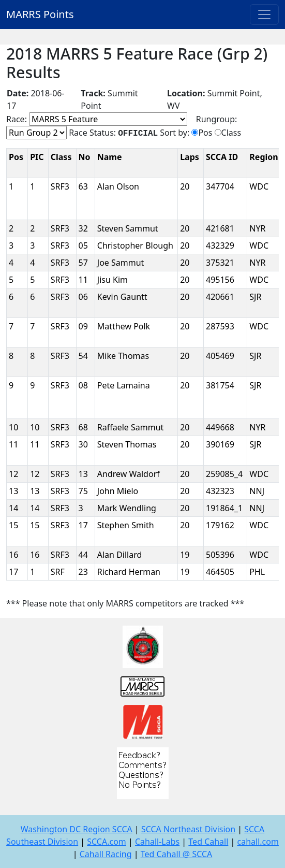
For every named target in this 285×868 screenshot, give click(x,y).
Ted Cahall (208, 842)
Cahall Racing (106, 854)
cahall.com (258, 842)
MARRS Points (40, 14)
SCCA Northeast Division (188, 829)
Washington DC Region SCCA (77, 829)
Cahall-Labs (157, 842)
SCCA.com (107, 842)
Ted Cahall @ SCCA (177, 854)
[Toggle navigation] (264, 15)
